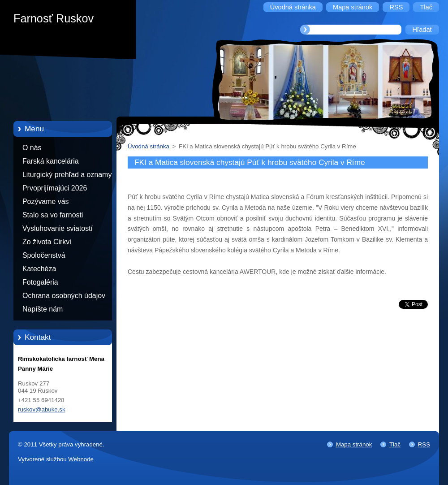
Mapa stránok (354, 444)
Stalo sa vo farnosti (53, 215)
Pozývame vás (46, 201)
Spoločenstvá (44, 255)
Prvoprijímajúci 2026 (55, 188)
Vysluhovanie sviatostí (58, 228)
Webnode (81, 459)
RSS (424, 444)
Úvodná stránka (149, 146)
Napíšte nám (43, 309)
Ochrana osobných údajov (64, 296)
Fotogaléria (40, 282)
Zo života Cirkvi (47, 242)
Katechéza (39, 269)
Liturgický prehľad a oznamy (67, 175)
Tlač (395, 444)
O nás (32, 148)
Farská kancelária (51, 161)
